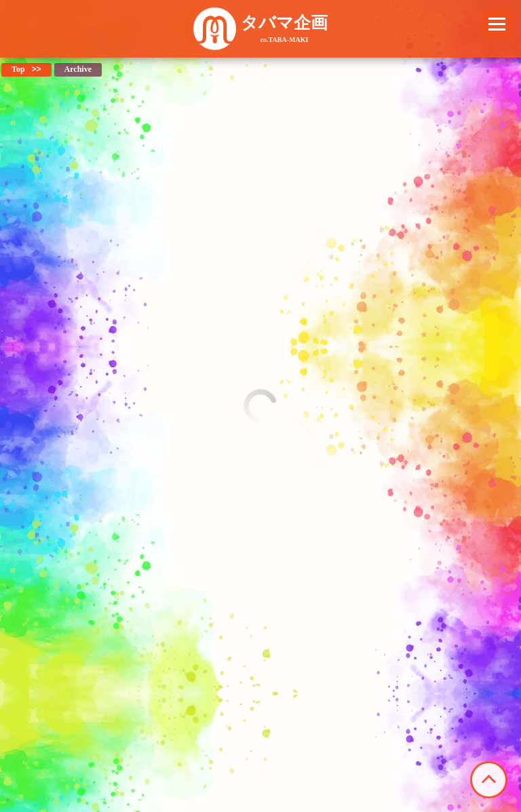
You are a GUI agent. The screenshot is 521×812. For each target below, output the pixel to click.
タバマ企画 (284, 28)
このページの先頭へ (489, 780)
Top (18, 69)
